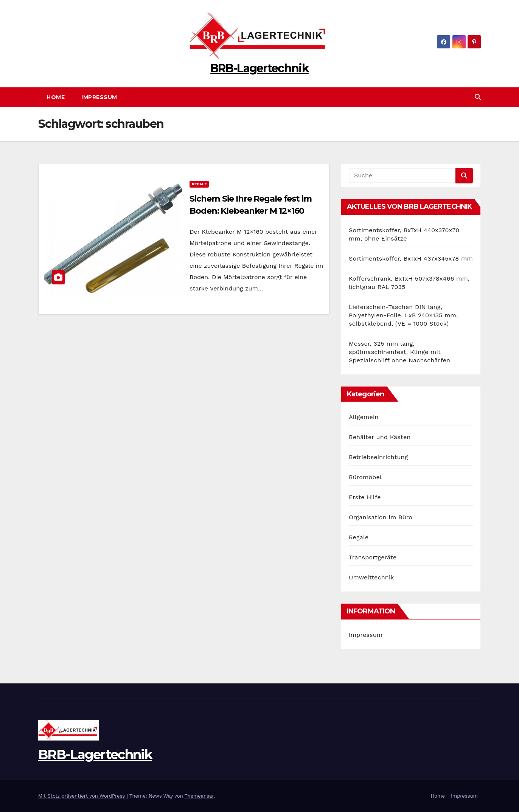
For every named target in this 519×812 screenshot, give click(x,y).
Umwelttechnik (371, 577)
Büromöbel (365, 477)
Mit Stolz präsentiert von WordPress (82, 796)
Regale (199, 184)
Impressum (99, 97)
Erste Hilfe (365, 497)
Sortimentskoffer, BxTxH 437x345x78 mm (411, 259)
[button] (478, 97)
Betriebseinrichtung (378, 457)
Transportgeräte (373, 557)
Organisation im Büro (381, 517)
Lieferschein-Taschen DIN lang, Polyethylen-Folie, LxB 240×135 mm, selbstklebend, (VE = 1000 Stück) (403, 315)
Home (56, 97)
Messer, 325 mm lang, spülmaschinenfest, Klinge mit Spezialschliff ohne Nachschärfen (399, 352)
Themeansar (199, 796)
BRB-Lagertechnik (259, 68)
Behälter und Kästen (380, 437)
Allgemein (364, 417)
